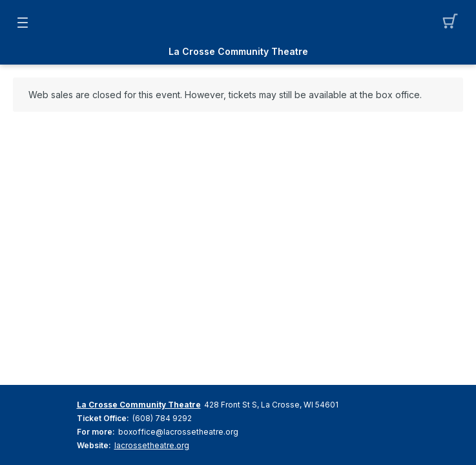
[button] (454, 23)
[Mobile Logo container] (238, 23)
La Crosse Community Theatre (238, 52)
